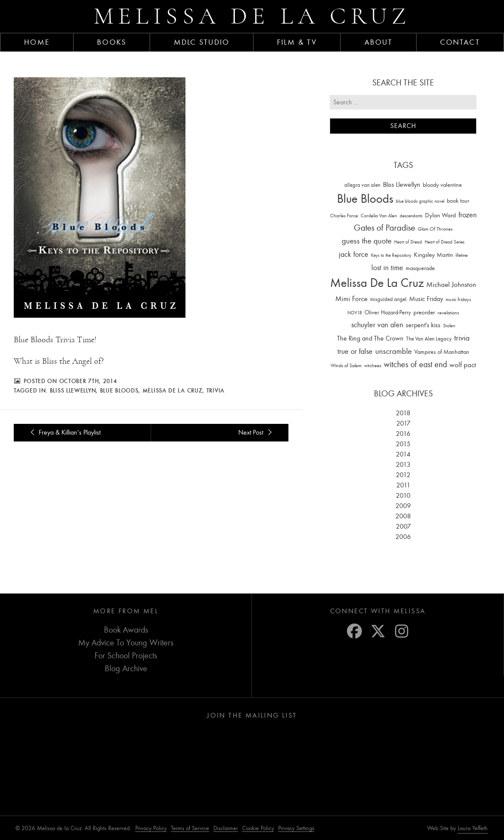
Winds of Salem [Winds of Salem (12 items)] (346, 366)
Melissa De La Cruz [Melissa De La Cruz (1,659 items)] (377, 283)
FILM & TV (297, 42)
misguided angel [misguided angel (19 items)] (388, 299)
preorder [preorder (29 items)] (424, 312)
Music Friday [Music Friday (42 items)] (426, 299)
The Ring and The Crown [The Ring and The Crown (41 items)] (370, 338)
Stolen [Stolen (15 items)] (449, 326)
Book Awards (126, 630)
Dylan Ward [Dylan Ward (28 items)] (440, 215)
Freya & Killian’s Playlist (64, 432)
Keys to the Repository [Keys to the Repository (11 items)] (391, 255)
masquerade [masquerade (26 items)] (420, 268)
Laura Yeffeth (473, 828)
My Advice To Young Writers (126, 643)
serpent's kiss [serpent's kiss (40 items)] (423, 325)
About (379, 42)
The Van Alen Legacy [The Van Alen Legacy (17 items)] (429, 339)
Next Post (256, 432)
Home (37, 42)
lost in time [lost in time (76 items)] (387, 268)
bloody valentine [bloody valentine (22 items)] (442, 185)
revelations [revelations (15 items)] (448, 313)
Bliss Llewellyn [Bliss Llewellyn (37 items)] (402, 185)
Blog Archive (126, 668)
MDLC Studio (202, 42)
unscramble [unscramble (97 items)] (393, 351)
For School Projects (126, 656)
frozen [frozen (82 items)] (468, 215)
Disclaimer (226, 828)
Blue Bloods (119, 390)
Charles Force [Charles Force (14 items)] (344, 216)
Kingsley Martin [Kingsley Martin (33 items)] (433, 255)
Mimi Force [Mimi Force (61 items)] (351, 298)
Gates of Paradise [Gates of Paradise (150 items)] (384, 228)
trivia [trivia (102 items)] (462, 338)
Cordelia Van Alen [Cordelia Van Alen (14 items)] (379, 216)
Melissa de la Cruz (252, 16)
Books (112, 42)
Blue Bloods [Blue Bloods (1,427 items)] (365, 199)
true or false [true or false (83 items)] (355, 352)
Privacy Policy (151, 828)
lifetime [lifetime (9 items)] (461, 255)
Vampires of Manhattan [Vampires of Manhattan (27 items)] (442, 352)
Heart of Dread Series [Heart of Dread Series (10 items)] (445, 242)
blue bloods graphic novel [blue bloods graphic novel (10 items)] (420, 201)
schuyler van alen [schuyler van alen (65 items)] (377, 325)
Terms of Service (190, 828)
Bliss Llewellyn (73, 390)
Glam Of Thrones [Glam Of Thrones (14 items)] (435, 229)
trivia (216, 390)
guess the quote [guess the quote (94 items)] (367, 241)
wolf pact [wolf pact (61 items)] (463, 365)
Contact (460, 42)
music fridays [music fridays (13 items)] (458, 299)
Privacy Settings (296, 828)
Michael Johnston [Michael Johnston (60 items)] (451, 284)
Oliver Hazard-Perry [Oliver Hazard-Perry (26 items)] (388, 312)
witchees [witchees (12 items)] (373, 366)
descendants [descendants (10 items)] (411, 216)
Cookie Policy (258, 828)
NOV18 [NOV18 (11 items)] (355, 313)
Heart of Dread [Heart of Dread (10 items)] (408, 242)
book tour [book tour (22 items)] (458, 201)
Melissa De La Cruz (173, 390)
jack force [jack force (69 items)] (354, 254)
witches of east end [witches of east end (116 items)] (415, 364)
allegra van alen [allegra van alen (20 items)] (362, 185)
